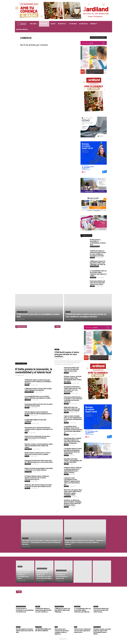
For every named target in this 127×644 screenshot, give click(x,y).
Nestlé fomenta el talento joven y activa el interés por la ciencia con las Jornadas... (37, 454)
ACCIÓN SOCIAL (83, 24)
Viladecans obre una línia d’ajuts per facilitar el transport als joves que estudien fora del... (38, 486)
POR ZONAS (34, 24)
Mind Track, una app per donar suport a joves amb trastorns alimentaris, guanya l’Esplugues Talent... (73, 492)
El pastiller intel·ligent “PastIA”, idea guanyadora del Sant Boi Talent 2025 (73, 461)
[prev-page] (56, 511)
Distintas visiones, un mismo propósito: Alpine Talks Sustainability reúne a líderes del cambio (39, 446)
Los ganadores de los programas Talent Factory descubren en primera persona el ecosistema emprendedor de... (73, 430)
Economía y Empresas (95, 246)
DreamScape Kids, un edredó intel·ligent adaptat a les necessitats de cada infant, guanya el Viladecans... (72, 441)
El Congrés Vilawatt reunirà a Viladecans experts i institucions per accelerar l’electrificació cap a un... (37, 478)
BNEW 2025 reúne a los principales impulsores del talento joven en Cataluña (72, 409)
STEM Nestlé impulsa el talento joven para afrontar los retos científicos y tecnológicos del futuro (98, 253)
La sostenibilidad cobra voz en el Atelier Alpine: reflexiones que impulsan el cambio (98, 273)
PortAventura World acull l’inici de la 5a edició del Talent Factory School (97, 283)
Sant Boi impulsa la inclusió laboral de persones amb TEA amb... (25, 631)
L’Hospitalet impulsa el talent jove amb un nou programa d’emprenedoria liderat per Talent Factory (73, 451)
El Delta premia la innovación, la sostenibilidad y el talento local (98, 242)
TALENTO (53, 24)
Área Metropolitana (94, 266)
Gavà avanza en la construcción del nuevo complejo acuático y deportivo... (62, 631)
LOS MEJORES (73, 24)
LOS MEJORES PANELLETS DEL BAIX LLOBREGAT (35, 421)
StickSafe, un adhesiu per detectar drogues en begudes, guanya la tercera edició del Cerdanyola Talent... (73, 503)
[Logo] (22, 24)
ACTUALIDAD (27, 35)
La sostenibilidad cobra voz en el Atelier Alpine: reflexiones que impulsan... (82, 610)
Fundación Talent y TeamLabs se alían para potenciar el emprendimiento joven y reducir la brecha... (73, 470)
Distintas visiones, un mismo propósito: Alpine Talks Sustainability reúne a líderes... (102, 631)
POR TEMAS (44, 24)
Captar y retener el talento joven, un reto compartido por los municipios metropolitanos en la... (73, 418)
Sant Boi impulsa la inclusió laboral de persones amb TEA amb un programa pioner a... (39, 413)
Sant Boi (27, 415)
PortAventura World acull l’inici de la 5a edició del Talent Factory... (101, 610)
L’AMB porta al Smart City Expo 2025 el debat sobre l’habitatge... (62, 610)
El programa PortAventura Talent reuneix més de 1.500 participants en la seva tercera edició (39, 461)
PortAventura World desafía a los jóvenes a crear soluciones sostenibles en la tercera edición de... (73, 399)
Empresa (27, 456)
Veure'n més (63, 639)
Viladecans (27, 481)
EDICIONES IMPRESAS (22, 29)
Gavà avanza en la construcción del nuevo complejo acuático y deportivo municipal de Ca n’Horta (39, 429)
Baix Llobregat (28, 472)
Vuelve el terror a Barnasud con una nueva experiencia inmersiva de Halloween (37, 437)
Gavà (26, 433)
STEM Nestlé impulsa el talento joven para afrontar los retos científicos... (67, 354)
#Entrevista (25, 538)
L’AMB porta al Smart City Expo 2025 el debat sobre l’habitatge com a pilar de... (98, 263)
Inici (21, 35)
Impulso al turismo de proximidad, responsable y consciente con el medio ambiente (39, 469)
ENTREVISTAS (62, 24)
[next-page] (58, 511)
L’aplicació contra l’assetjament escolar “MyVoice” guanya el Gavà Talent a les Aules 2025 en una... (72, 481)
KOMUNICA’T (94, 24)
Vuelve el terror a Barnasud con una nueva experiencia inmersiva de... (82, 631)
